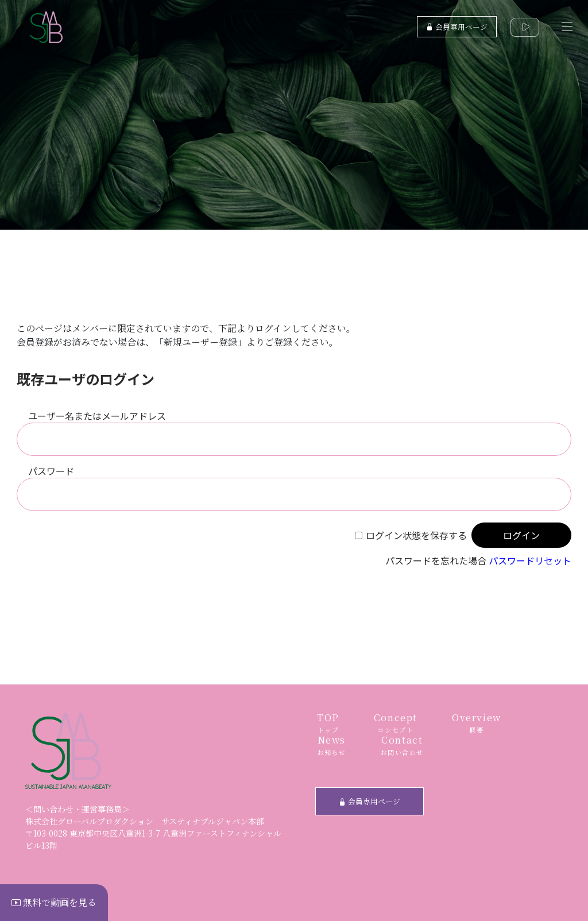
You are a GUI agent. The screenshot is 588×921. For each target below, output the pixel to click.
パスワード (51, 471)
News (331, 746)
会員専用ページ (457, 27)
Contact (402, 746)
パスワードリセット (530, 560)
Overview (477, 723)
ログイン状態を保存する (416, 535)
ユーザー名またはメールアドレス (97, 416)
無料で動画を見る (54, 902)
